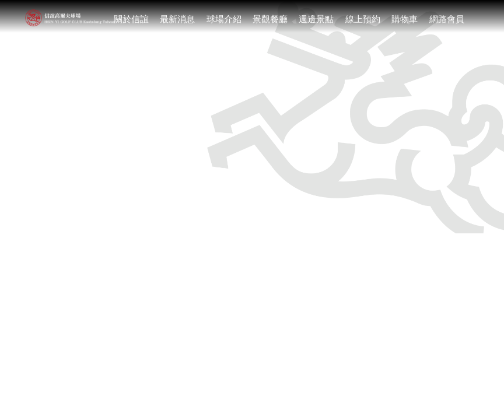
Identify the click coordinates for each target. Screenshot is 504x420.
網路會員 (447, 19)
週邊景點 (316, 19)
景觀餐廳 (270, 19)
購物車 (405, 19)
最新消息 (177, 19)
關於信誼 (131, 19)
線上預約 (363, 19)
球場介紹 (224, 19)
